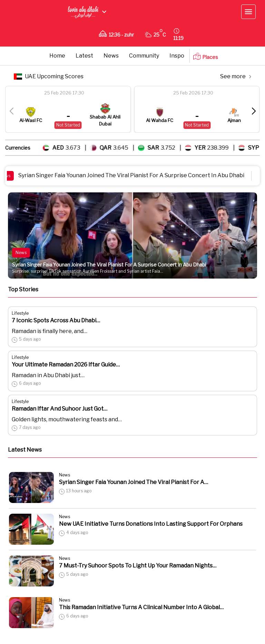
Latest (84, 56)
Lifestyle (20, 313)
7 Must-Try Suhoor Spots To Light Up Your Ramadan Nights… (138, 566)
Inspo (177, 56)
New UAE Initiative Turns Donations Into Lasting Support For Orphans (151, 524)
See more (236, 76)
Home (57, 56)
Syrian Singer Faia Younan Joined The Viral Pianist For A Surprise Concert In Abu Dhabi (136, 175)
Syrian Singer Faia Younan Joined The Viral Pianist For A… (134, 482)
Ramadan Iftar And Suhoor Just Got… (60, 409)
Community (144, 56)
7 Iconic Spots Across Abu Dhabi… (56, 320)
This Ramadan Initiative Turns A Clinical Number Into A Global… (141, 607)
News (111, 56)
